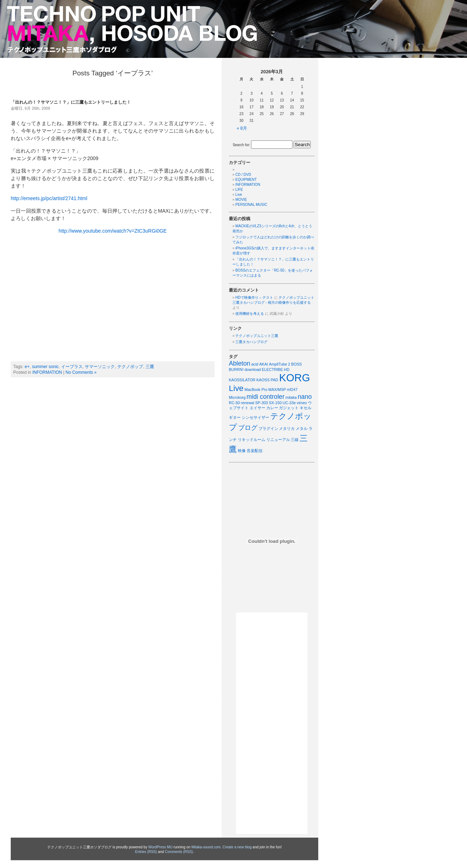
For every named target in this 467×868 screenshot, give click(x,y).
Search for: (242, 145)
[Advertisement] (272, 723)
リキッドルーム (252, 440)
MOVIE (241, 200)
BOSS (296, 364)
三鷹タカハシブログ (251, 342)
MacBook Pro (256, 390)
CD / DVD (243, 175)
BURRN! (236, 369)
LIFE (239, 190)
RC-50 (234, 403)
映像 (242, 451)
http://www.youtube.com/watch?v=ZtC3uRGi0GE (113, 231)
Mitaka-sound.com (206, 847)
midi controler (266, 397)
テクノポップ (130, 367)
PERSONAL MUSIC (251, 205)
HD (287, 369)
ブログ (248, 428)
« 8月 (242, 128)
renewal (248, 403)
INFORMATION (47, 372)
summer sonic (45, 367)
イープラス (72, 367)
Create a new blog (237, 847)
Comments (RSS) (179, 852)
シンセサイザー (255, 417)
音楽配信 (255, 451)
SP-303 (262, 403)
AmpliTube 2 (279, 364)
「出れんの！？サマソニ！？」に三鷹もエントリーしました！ (71, 102)
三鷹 (150, 367)
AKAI (264, 364)
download (253, 369)
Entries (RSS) (146, 852)
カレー (272, 408)
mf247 (292, 390)
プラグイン (268, 428)
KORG (295, 378)
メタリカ (287, 428)
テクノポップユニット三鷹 (257, 336)
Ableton (240, 363)
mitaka (291, 397)
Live (239, 195)
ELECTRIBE (272, 369)
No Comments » (81, 372)
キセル (306, 408)
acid (255, 364)
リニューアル (278, 440)
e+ (27, 367)
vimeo (302, 403)
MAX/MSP (277, 390)
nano (305, 397)
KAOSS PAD (267, 380)
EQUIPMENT (246, 180)
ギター (235, 417)
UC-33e (289, 403)
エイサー (257, 408)
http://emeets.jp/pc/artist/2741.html (49, 198)
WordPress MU (161, 847)
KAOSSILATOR (242, 380)
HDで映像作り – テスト (254, 297)
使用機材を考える (250, 314)
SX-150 (275, 403)
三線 (295, 440)
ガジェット (289, 408)
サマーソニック (100, 367)
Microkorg (237, 397)
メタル (302, 428)
